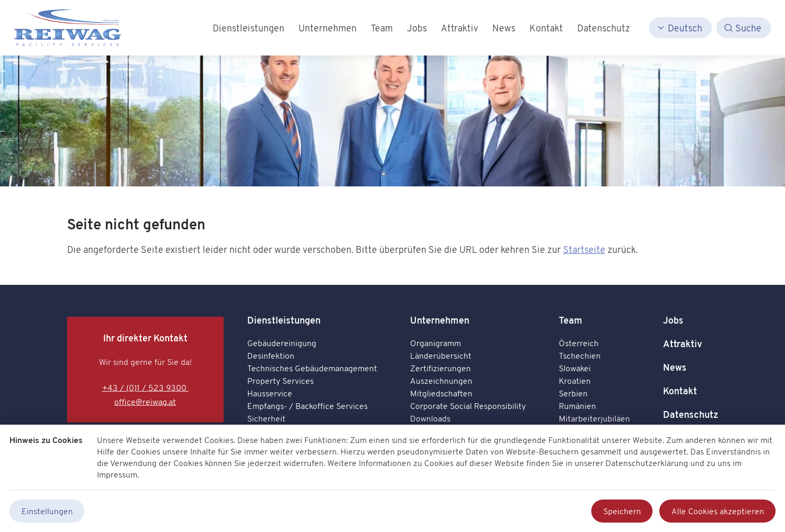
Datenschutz (691, 414)
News (675, 367)
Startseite (584, 249)
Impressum (117, 474)
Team (571, 320)
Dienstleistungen (284, 320)
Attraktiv (683, 344)
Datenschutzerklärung (647, 463)
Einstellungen (47, 511)
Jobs (673, 320)
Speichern (622, 511)
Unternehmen (440, 320)
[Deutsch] (680, 28)
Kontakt (680, 391)
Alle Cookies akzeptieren (718, 511)
